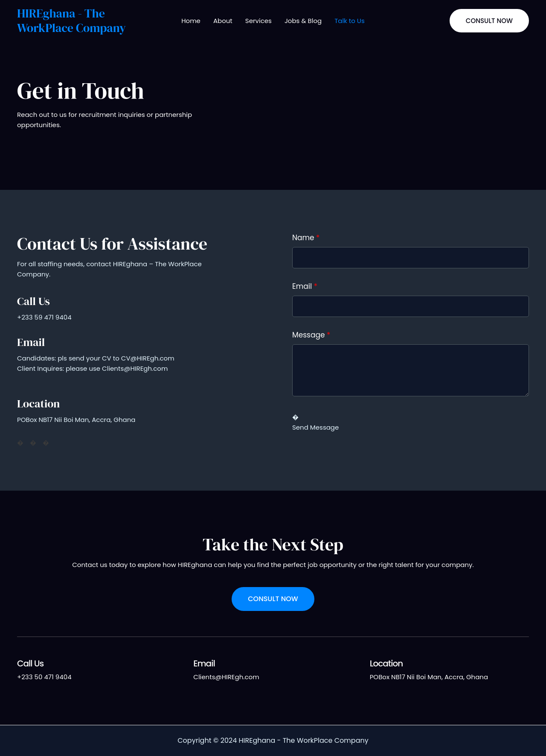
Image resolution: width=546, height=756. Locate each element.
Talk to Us (350, 21)
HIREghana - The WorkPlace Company (71, 20)
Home (191, 21)
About (223, 21)
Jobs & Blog (303, 21)
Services (258, 21)
